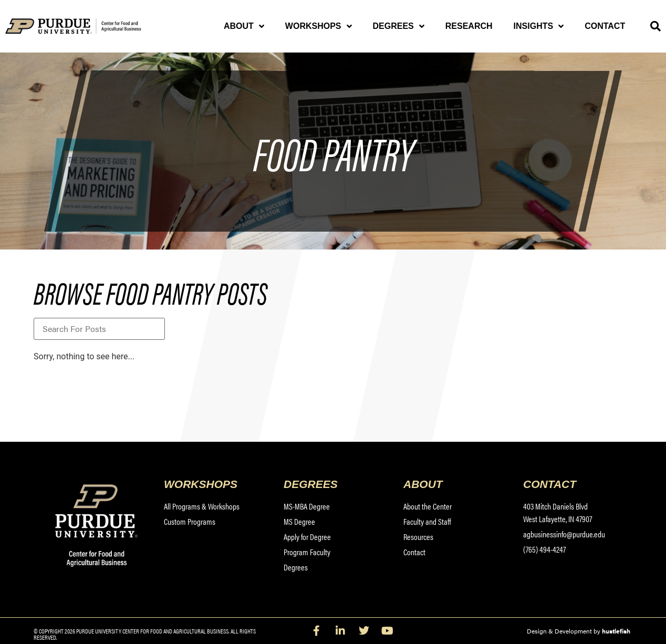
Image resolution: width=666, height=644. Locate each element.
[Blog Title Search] (99, 329)
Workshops (319, 26)
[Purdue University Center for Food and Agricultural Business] (86, 27)
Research (469, 26)
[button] (655, 26)
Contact (605, 26)
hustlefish (616, 631)
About (244, 26)
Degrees (399, 26)
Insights (539, 26)
